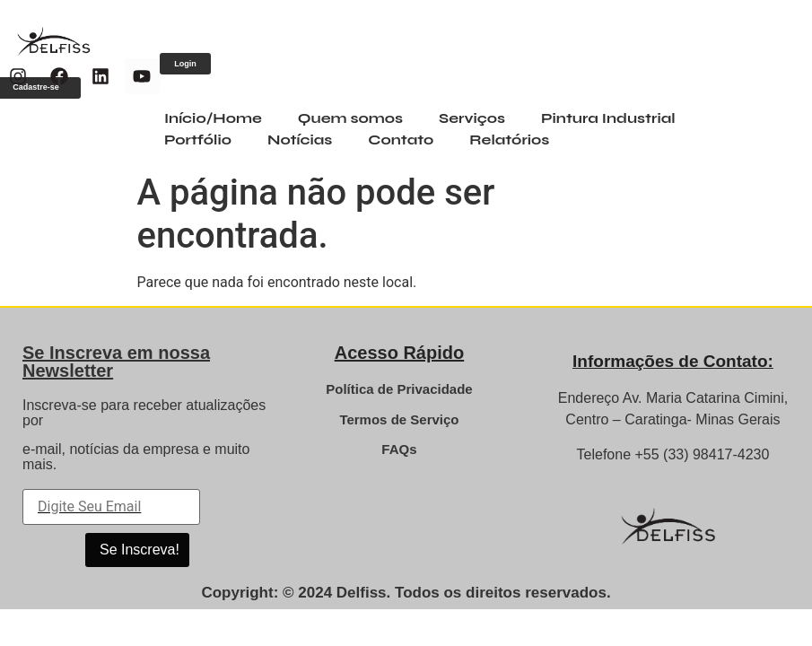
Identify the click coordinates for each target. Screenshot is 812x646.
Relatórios (509, 140)
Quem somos (350, 118)
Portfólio (198, 140)
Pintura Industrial (608, 118)
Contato (401, 140)
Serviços (472, 118)
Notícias (300, 140)
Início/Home (213, 118)
